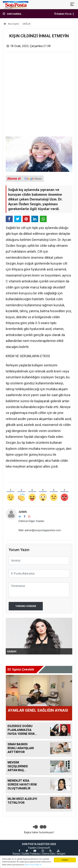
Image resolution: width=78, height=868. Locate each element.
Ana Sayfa (11, 24)
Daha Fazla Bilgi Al (33, 865)
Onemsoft (44, 848)
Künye (16, 854)
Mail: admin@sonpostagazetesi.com (40, 530)
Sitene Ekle (48, 854)
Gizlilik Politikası (31, 854)
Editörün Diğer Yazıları (31, 521)
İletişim (61, 854)
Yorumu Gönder (26, 606)
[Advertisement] (39, 96)
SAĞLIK (27, 24)
